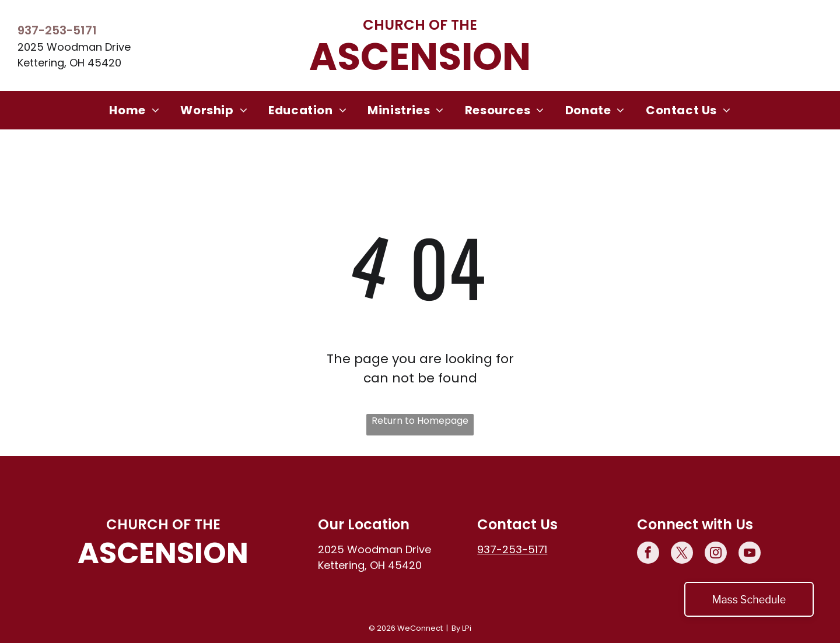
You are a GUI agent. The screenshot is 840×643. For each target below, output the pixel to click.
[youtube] (750, 554)
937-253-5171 (57, 30)
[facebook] (648, 554)
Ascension (420, 57)
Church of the (420, 25)
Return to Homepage (420, 421)
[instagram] (716, 554)
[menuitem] (134, 110)
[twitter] (682, 554)
